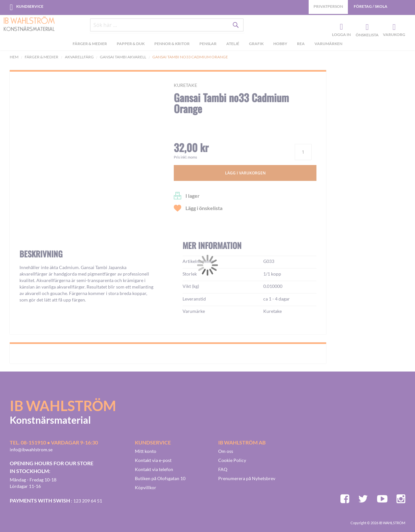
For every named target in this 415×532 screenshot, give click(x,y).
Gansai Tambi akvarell (123, 57)
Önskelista (366, 28)
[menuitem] (90, 46)
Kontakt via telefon (154, 469)
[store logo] (29, 24)
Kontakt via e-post (153, 460)
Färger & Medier (41, 57)
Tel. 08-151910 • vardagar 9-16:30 (54, 442)
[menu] (207, 46)
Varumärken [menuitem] (328, 45)
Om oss (226, 451)
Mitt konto (146, 451)
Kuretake (185, 85)
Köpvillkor (146, 487)
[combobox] (167, 27)
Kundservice (30, 6)
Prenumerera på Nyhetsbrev (247, 478)
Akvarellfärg (79, 57)
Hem (14, 57)
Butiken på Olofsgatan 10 (160, 478)
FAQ (223, 469)
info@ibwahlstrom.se (31, 449)
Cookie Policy (232, 460)
